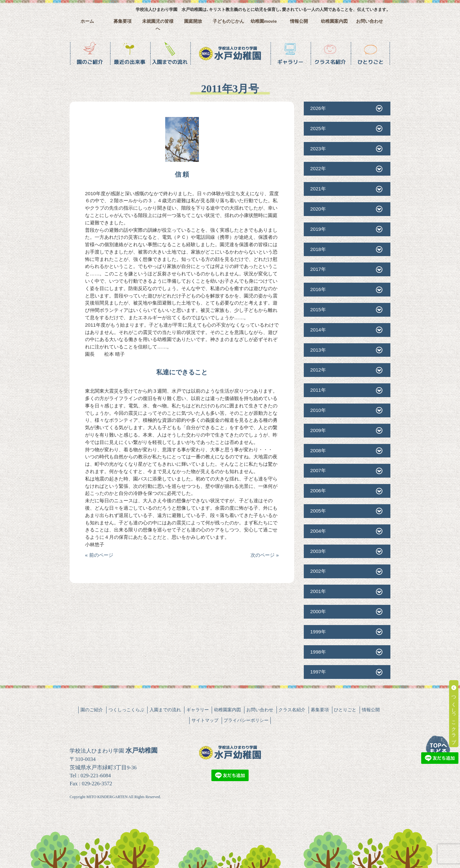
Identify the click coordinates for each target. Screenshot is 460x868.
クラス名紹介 (292, 710)
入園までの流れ (165, 710)
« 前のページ (99, 555)
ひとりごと (345, 710)
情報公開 (299, 21)
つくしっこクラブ (454, 714)
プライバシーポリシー (246, 720)
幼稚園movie (264, 21)
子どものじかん (228, 21)
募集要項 (123, 21)
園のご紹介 (92, 710)
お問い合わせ (370, 21)
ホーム (87, 21)
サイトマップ (205, 720)
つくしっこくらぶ (126, 710)
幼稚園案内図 (334, 21)
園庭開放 (193, 21)
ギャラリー (198, 710)
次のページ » (265, 555)
